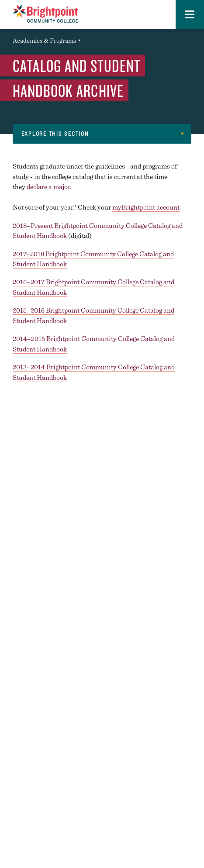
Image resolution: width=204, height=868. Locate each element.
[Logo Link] (45, 14)
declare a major (48, 187)
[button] (190, 14)
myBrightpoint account (146, 207)
